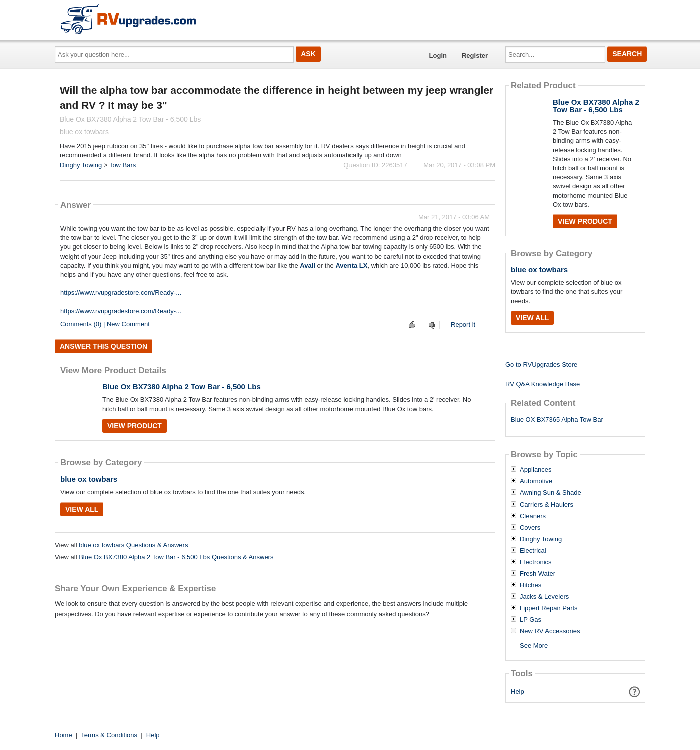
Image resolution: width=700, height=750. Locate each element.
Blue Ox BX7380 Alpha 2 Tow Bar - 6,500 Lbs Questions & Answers (176, 557)
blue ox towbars (89, 479)
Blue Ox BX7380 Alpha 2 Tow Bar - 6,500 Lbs (182, 387)
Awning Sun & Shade (551, 493)
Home (63, 735)
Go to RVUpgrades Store (541, 364)
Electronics (536, 562)
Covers (530, 528)
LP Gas (531, 620)
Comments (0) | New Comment (105, 324)
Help (517, 692)
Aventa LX (351, 265)
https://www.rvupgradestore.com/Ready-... (121, 292)
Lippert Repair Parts (549, 608)
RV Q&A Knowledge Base (543, 384)
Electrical (533, 551)
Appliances (536, 470)
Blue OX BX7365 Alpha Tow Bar (557, 420)
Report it (463, 324)
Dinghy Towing (81, 165)
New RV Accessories (550, 631)
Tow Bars (122, 165)
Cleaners (533, 516)
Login (438, 55)
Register (475, 55)
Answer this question (103, 346)
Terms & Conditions (109, 735)
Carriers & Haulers (547, 505)
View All (82, 509)
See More (534, 646)
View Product (134, 426)
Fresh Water (538, 574)
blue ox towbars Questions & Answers (133, 545)
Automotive (536, 481)
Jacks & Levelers (544, 597)
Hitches (531, 585)
